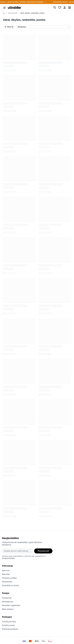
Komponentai (13, 13)
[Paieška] (55, 7)
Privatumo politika (8, 558)
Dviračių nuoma (8, 625)
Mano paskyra (8, 609)
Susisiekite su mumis (11, 585)
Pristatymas (7, 598)
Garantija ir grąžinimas (11, 605)
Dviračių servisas (9, 622)
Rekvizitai (6, 574)
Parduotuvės (7, 582)
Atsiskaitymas (8, 602)
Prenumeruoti (43, 551)
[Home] (4, 13)
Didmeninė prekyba (10, 629)
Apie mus (6, 570)
